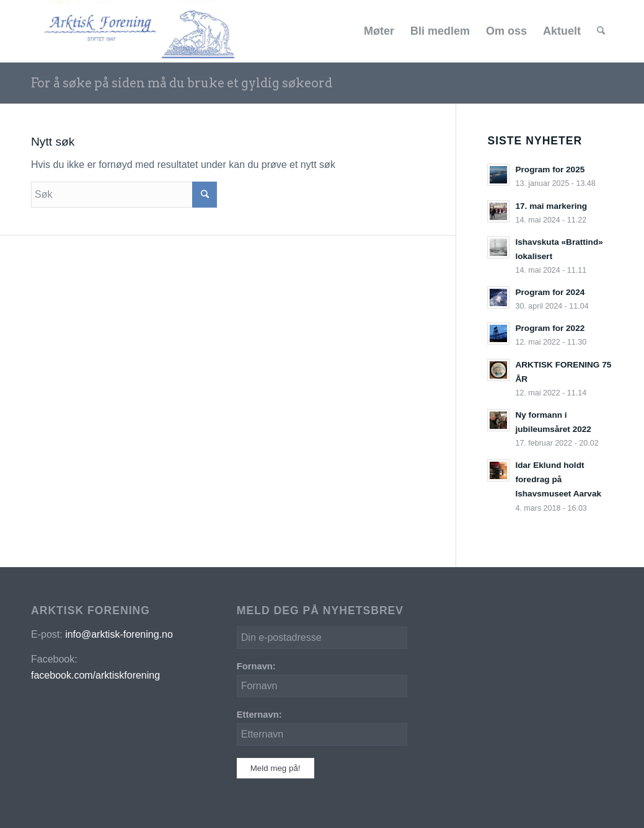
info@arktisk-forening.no (119, 634)
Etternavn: (259, 715)
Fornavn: (256, 666)
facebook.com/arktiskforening (95, 675)
